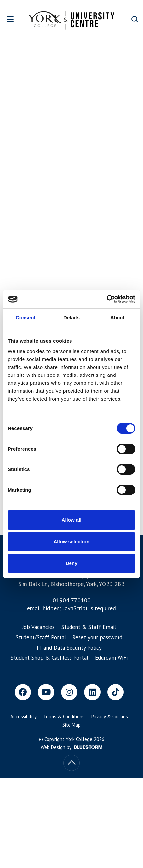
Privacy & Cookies (110, 716)
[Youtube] (46, 692)
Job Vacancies (38, 627)
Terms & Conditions (64, 716)
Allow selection (71, 542)
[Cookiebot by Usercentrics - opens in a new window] (106, 299)
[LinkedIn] (92, 692)
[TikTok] (116, 692)
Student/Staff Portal (41, 637)
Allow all (72, 520)
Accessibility (24, 716)
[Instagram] (69, 692)
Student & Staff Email (89, 627)
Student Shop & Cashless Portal (49, 658)
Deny (72, 563)
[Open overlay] (12, 19)
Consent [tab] (26, 317)
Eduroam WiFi (111, 658)
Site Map (71, 725)
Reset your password (97, 637)
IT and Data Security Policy (69, 648)
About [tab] (118, 317)
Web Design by (71, 747)
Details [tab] (71, 317)
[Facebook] (23, 692)
